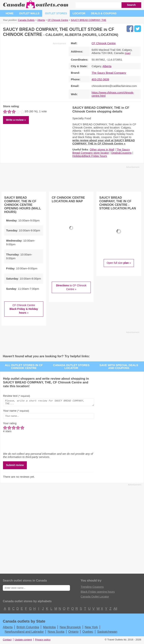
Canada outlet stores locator (71, 366)
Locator (79, 13)
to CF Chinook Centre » (71, 287)
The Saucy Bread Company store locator (101, 151)
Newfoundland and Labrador (24, 633)
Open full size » (119, 263)
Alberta (107, 66)
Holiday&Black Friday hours (90, 156)
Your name (16, 412)
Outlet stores (56, 13)
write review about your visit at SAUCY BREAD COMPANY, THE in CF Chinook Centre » (104, 142)
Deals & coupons (104, 13)
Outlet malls (29, 13)
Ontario (73, 633)
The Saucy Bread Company (109, 73)
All (115, 610)
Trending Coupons (92, 588)
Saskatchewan (107, 633)
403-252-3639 (100, 79)
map (127, 53)
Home (10, 13)
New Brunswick (70, 628)
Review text (16, 396)
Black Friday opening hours (98, 593)
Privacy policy (43, 641)
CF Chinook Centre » (24, 309)
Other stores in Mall (102, 149)
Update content (23, 641)
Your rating (10, 424)
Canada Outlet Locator (95, 598)
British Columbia (28, 628)
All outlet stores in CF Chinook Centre (24, 366)
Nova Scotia (56, 633)
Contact (7, 641)
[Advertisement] (34, 71)
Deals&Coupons (121, 153)
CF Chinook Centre (104, 43)
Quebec (88, 633)
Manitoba (49, 628)
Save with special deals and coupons (119, 366)
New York (91, 628)
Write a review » (16, 120)
